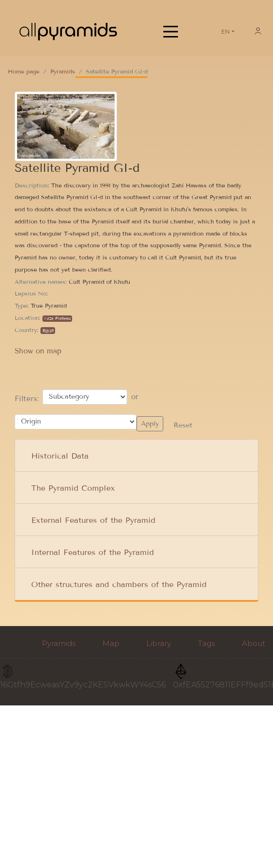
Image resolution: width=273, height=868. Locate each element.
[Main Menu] (171, 32)
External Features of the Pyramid (93, 520)
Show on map (38, 351)
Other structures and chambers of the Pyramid (119, 584)
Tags (206, 643)
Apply (150, 424)
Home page (24, 71)
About (253, 643)
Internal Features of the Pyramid (93, 552)
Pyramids (63, 71)
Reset (182, 425)
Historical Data (60, 456)
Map (111, 643)
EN (225, 31)
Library (159, 643)
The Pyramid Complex (73, 488)
